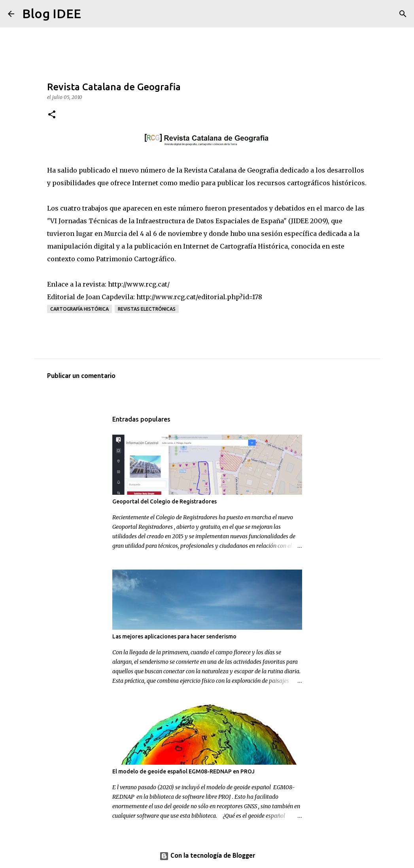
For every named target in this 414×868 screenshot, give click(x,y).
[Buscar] (92, 14)
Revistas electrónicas (147, 309)
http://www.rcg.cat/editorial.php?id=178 (199, 297)
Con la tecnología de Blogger (207, 856)
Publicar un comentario (81, 376)
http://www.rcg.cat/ (139, 284)
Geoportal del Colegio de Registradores (164, 501)
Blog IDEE (52, 13)
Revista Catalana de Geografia (232, 170)
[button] (52, 115)
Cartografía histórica (79, 309)
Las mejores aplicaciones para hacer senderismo (174, 636)
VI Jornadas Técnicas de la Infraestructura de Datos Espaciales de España (167, 221)
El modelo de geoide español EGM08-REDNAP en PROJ (183, 771)
